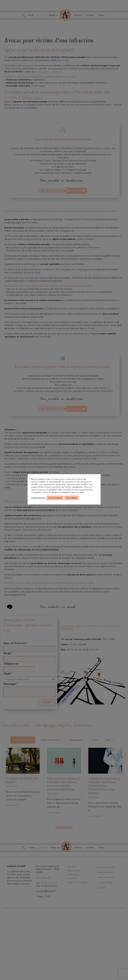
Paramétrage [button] (38, 498)
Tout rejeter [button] (72, 498)
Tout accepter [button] (55, 498)
